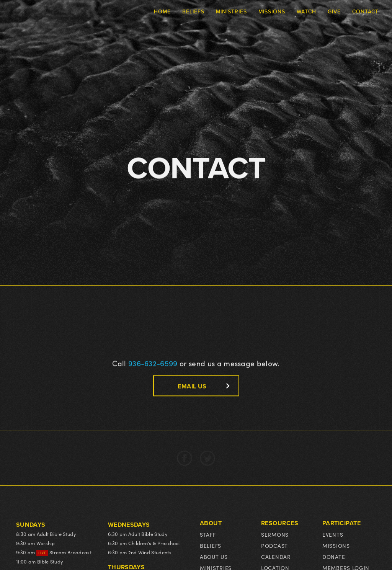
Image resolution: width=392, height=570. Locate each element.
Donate (334, 557)
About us (214, 557)
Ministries (231, 11)
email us (192, 386)
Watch (306, 11)
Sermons (275, 535)
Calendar (276, 557)
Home (162, 11)
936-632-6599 (153, 363)
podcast (274, 546)
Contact (365, 11)
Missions (336, 546)
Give (334, 11)
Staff (208, 535)
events (333, 535)
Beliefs (211, 546)
